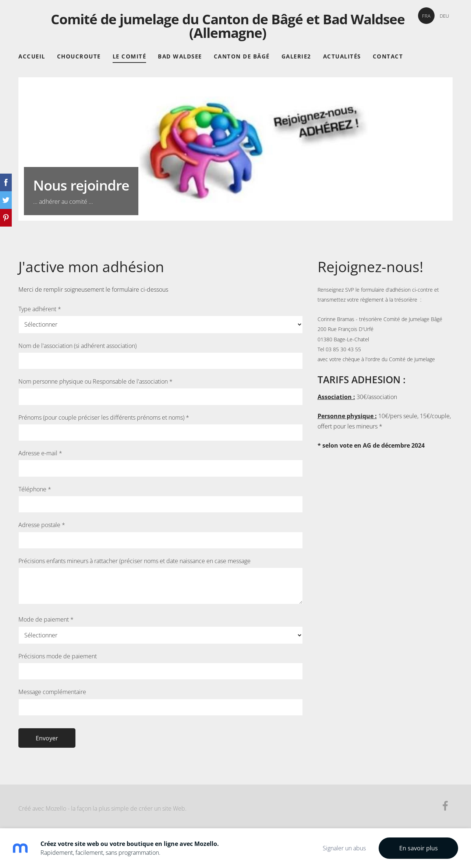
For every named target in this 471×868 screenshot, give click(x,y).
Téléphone (35, 489)
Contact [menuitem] (388, 56)
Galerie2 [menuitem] (296, 56)
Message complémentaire (52, 692)
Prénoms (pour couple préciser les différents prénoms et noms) (104, 417)
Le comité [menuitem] (130, 56)
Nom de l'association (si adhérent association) (77, 346)
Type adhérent (40, 309)
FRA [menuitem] (426, 16)
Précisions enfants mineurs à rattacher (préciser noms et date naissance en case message (134, 561)
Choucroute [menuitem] (79, 56)
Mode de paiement (46, 619)
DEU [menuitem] (444, 16)
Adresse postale (42, 525)
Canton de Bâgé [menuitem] (242, 56)
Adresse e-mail (40, 453)
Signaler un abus (344, 848)
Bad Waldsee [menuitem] (180, 56)
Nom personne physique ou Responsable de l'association (95, 381)
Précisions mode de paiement (58, 656)
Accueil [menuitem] (32, 56)
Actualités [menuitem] (342, 56)
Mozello (56, 808)
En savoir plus (419, 848)
